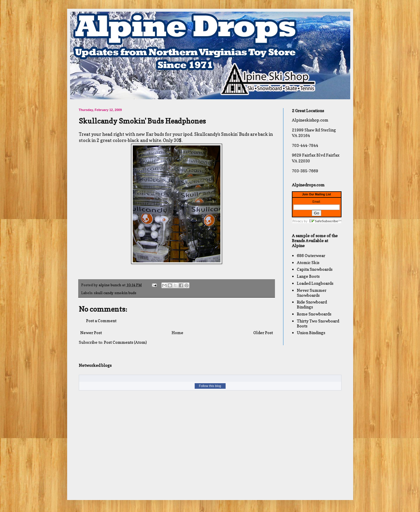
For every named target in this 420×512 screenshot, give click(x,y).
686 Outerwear (311, 255)
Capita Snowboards (315, 269)
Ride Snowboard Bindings (312, 304)
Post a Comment (101, 321)
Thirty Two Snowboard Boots (318, 323)
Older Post (263, 333)
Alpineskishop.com (310, 120)
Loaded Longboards (315, 283)
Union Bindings (311, 333)
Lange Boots (308, 276)
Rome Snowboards (314, 314)
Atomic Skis (308, 262)
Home (177, 333)
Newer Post (91, 333)
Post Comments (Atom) (125, 342)
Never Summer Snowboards (312, 293)
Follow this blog (210, 386)
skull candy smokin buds (115, 293)
